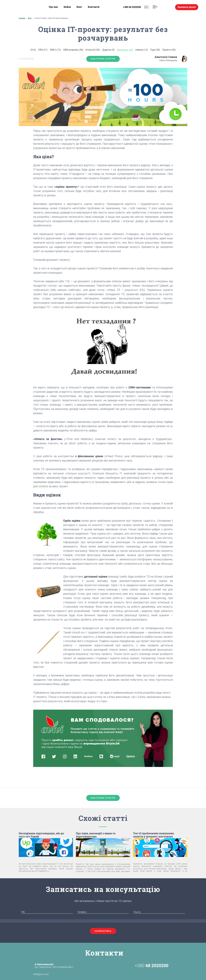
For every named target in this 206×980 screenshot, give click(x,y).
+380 (152, 966)
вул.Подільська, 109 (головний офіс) (54, 966)
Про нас (53, 7)
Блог (79, 7)
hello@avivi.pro (36, 974)
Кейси (67, 7)
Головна (22, 18)
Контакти (94, 7)
